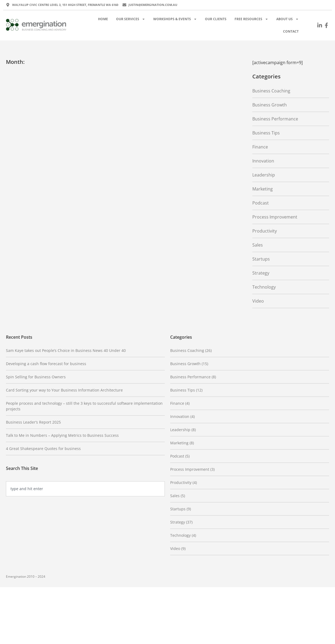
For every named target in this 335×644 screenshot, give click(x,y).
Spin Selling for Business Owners (36, 377)
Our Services (131, 19)
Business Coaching (271, 91)
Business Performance (275, 119)
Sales (258, 245)
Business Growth (270, 105)
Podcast (261, 203)
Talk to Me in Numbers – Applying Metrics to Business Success (62, 435)
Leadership (264, 175)
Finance (260, 147)
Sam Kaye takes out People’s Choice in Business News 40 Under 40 (66, 350)
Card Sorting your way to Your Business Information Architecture (64, 390)
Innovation (263, 161)
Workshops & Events (175, 19)
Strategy (261, 273)
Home (103, 19)
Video (258, 301)
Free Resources (251, 19)
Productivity (265, 231)
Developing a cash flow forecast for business (46, 364)
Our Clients (216, 19)
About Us (287, 19)
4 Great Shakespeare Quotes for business (43, 449)
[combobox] (85, 489)
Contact (291, 31)
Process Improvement (275, 217)
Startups (261, 259)
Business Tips (266, 133)
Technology (264, 287)
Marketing (263, 189)
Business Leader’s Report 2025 (33, 422)
